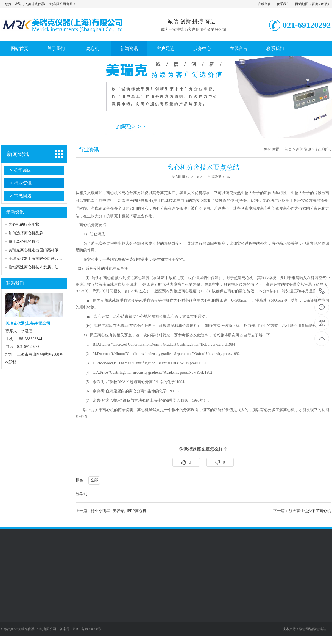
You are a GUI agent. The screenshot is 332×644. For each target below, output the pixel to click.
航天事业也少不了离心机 (310, 511)
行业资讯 (23, 183)
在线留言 (264, 4)
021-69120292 (322, 292)
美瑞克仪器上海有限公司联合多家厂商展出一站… (51, 259)
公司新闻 (23, 170)
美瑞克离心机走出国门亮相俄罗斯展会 (41, 250)
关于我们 (56, 49)
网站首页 (19, 49)
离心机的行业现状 (24, 225)
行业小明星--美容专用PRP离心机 (119, 511)
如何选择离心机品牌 (26, 233)
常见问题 (23, 196)
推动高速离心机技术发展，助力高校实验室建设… (51, 267)
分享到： (83, 494)
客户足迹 (166, 49)
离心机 (93, 49)
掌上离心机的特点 (24, 242)
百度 (315, 4)
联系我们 (283, 4)
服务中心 (202, 49)
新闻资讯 (129, 49)
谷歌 (324, 4)
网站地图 (302, 4)
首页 (288, 149)
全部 (94, 480)
